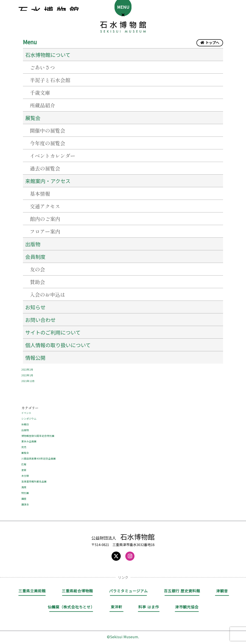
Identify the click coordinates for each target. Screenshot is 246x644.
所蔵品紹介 (42, 105)
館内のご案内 (45, 219)
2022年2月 (27, 367)
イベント (26, 410)
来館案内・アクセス (48, 181)
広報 (24, 462)
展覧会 (33, 118)
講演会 (25, 501)
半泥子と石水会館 (50, 80)
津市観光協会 (187, 604)
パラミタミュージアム (128, 588)
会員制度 (35, 256)
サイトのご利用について (53, 332)
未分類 (25, 473)
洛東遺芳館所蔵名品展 (34, 479)
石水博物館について (48, 55)
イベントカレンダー (53, 156)
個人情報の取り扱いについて (58, 345)
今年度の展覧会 (48, 143)
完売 (24, 444)
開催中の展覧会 (48, 130)
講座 (24, 496)
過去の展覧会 (45, 168)
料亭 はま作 (149, 604)
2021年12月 (28, 379)
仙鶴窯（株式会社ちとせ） (71, 604)
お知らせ (35, 307)
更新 (24, 467)
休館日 (25, 422)
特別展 (25, 490)
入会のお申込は (48, 294)
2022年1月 (27, 373)
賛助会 (37, 282)
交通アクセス (45, 206)
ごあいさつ (42, 67)
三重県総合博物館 (77, 588)
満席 (24, 484)
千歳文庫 (40, 92)
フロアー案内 (45, 231)
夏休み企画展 (29, 439)
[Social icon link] (116, 553)
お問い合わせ (40, 320)
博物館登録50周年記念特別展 (38, 433)
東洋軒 (116, 604)
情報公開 (35, 357)
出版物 (33, 244)
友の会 (37, 269)
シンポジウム (29, 416)
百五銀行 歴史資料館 (182, 588)
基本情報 (40, 193)
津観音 (222, 588)
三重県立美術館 (32, 588)
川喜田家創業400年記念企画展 (39, 456)
